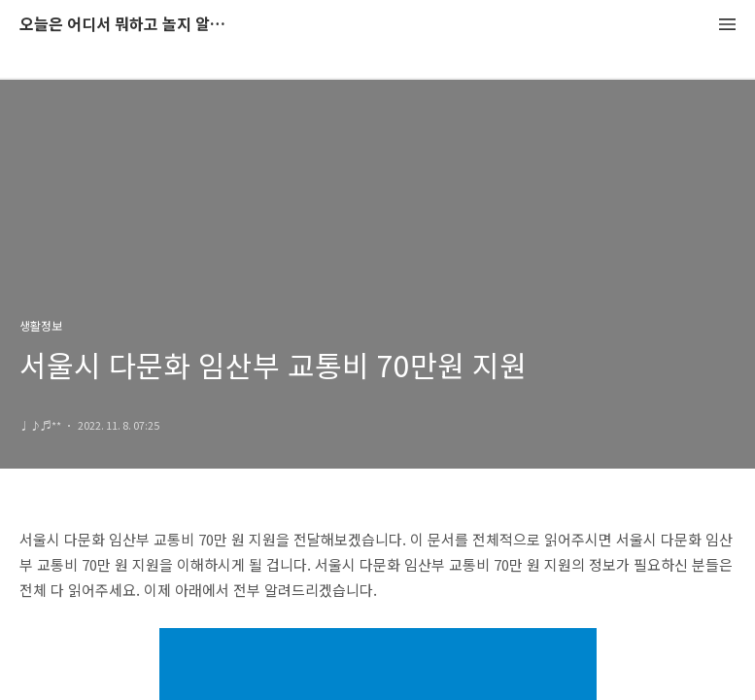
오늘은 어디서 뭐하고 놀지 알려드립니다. (126, 25)
